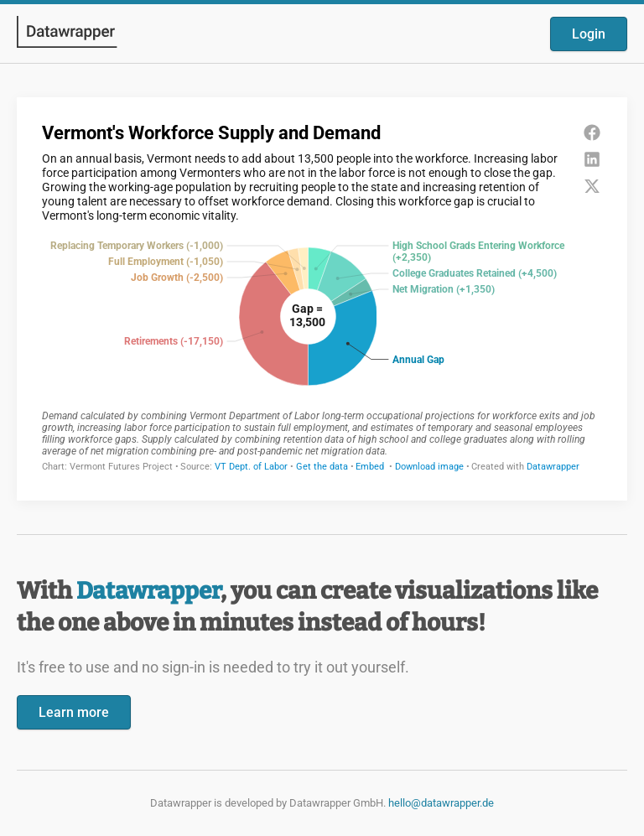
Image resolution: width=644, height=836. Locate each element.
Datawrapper (148, 591)
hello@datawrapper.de (441, 803)
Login (589, 34)
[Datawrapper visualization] (322, 297)
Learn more (74, 712)
